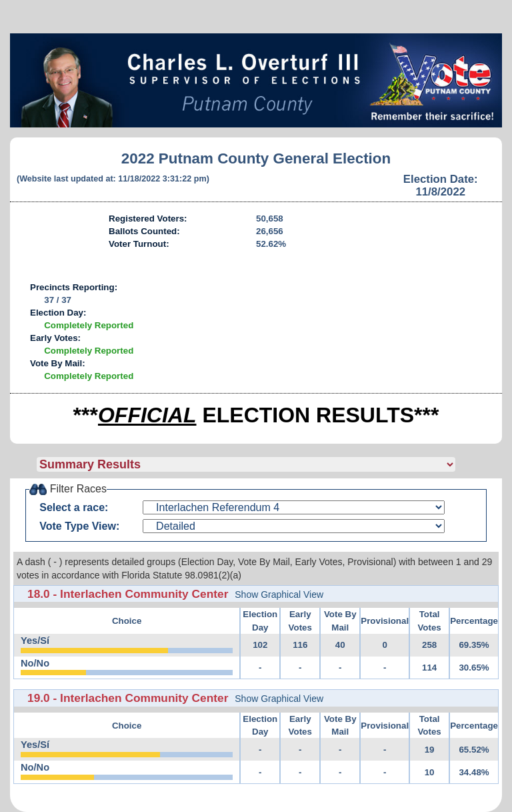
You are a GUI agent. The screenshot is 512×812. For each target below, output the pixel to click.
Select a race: (74, 507)
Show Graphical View (279, 594)
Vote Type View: (79, 526)
